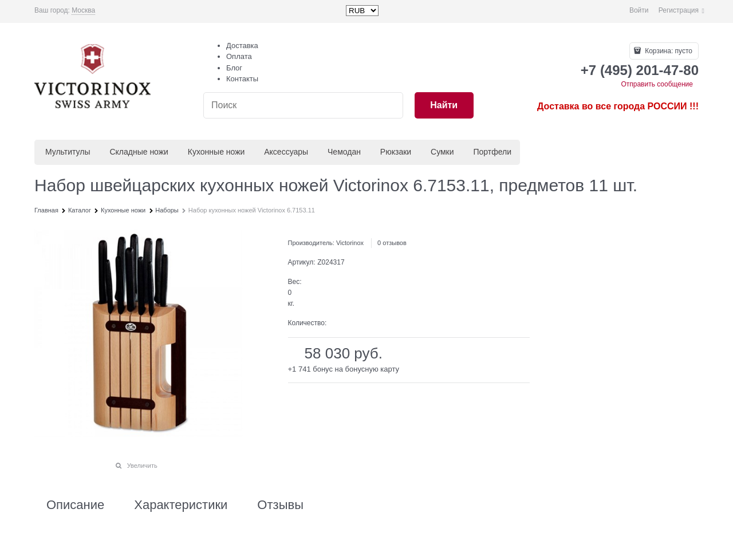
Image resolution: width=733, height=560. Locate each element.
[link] (83, 11)
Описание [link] (75, 505)
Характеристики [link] (181, 505)
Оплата (239, 56)
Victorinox (350, 243)
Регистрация (679, 10)
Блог (234, 68)
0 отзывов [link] (392, 243)
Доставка (242, 46)
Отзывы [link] (280, 505)
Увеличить (142, 466)
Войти (639, 10)
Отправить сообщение (657, 84)
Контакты (242, 79)
